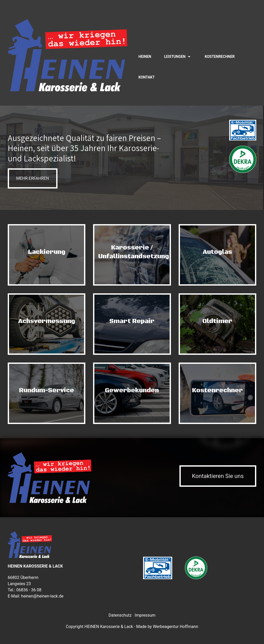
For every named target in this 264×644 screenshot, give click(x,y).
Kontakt (147, 77)
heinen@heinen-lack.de (42, 596)
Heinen (145, 57)
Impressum (145, 615)
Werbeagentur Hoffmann (176, 627)
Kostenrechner (220, 57)
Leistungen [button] (175, 57)
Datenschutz (120, 615)
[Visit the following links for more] (250, 26)
